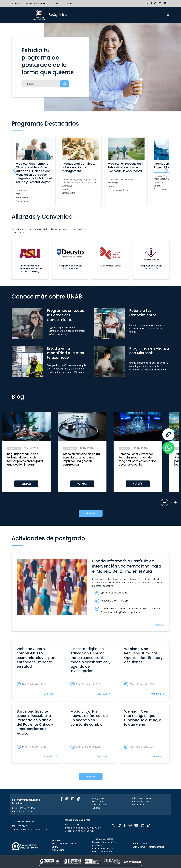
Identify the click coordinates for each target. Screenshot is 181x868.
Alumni (70, 3)
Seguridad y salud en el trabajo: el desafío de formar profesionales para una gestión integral (25, 459)
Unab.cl (15, 3)
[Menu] (168, 15)
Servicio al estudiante (36, 3)
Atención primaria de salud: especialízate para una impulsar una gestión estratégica (82, 459)
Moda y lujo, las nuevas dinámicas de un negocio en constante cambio (89, 718)
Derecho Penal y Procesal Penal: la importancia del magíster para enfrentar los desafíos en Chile (137, 459)
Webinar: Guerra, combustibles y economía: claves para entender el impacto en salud (37, 658)
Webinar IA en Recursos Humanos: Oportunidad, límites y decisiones (143, 656)
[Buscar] (45, 84)
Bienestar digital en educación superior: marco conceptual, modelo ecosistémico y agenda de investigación (90, 660)
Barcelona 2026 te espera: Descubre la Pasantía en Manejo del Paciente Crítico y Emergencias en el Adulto (35, 722)
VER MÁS (26, 484)
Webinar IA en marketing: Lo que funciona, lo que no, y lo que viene (143, 718)
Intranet (56, 3)
